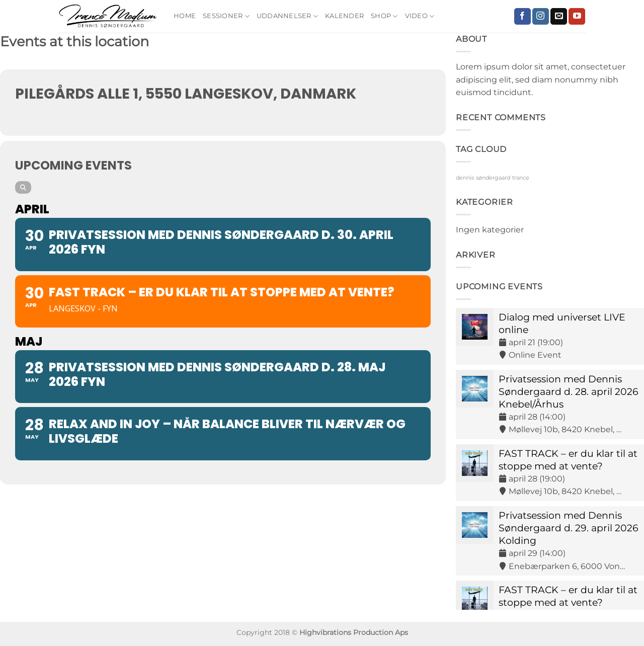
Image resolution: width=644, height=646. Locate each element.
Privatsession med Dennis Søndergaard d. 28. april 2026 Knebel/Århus (569, 391)
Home (185, 16)
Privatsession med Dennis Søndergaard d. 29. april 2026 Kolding (569, 528)
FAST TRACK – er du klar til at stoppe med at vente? (568, 460)
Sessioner (226, 16)
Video (420, 16)
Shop (384, 16)
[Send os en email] (559, 17)
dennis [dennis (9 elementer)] (465, 178)
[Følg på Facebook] (522, 17)
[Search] (23, 187)
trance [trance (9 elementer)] (521, 178)
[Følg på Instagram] (541, 17)
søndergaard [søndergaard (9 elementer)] (493, 178)
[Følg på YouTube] (577, 17)
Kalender (344, 16)
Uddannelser (287, 16)
